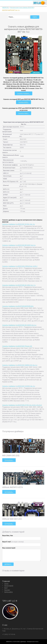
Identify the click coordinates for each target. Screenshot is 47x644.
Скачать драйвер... (24, 93)
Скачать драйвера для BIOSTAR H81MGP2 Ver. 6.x (19, 325)
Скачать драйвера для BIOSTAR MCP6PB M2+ (18, 306)
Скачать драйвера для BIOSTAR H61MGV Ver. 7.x (19, 285)
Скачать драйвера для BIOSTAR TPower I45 (17, 346)
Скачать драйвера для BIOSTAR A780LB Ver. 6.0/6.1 (20, 266)
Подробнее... (9, 460)
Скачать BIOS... (23, 102)
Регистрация (9, 586)
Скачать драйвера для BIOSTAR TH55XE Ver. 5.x (19, 386)
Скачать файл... (24, 113)
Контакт (7, 590)
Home (6, 583)
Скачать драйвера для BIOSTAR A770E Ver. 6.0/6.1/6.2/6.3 (22, 405)
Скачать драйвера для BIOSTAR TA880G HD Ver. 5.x (20, 365)
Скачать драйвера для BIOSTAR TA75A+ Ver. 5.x (19, 224)
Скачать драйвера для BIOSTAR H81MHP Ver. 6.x (19, 245)
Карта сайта (8, 592)
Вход (6, 588)
